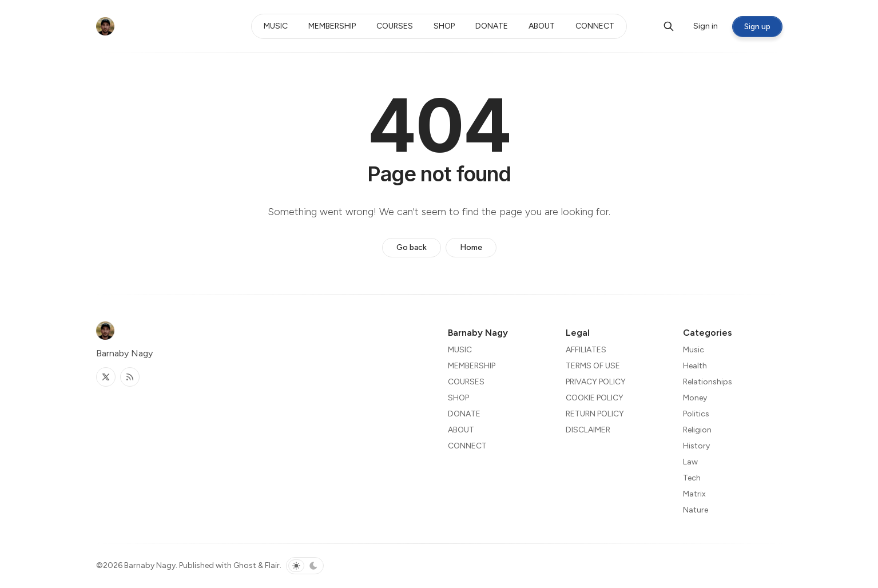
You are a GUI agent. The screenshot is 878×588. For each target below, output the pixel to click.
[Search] (669, 26)
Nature (696, 510)
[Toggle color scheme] (305, 566)
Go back (412, 247)
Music (694, 350)
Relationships (708, 382)
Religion (697, 430)
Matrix (694, 494)
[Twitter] (106, 377)
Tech (692, 478)
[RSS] (130, 377)
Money (695, 398)
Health (695, 366)
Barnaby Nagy (150, 565)
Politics (696, 414)
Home (471, 247)
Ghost (245, 565)
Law (690, 462)
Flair (272, 565)
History (696, 446)
